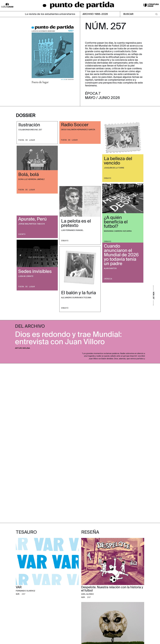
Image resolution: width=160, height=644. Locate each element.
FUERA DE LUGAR (27, 140)
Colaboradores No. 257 (30, 130)
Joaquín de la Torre (114, 168)
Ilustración (29, 125)
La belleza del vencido (118, 161)
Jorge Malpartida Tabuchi (31, 224)
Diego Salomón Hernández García (78, 130)
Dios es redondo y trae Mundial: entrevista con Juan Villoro (68, 338)
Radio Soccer (75, 125)
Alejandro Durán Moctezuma (76, 298)
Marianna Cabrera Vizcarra (118, 231)
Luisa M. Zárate (26, 276)
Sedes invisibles (35, 272)
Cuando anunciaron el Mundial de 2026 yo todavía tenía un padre (121, 255)
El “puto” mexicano (95, 492)
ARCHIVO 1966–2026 (95, 14)
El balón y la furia (79, 293)
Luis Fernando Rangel (72, 230)
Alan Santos (110, 269)
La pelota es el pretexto (76, 223)
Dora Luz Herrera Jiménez (31, 179)
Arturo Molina (22, 348)
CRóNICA (108, 279)
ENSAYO (107, 178)
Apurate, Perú (32, 219)
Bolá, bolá (29, 175)
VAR (19, 428)
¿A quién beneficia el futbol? (116, 222)
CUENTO (22, 234)
